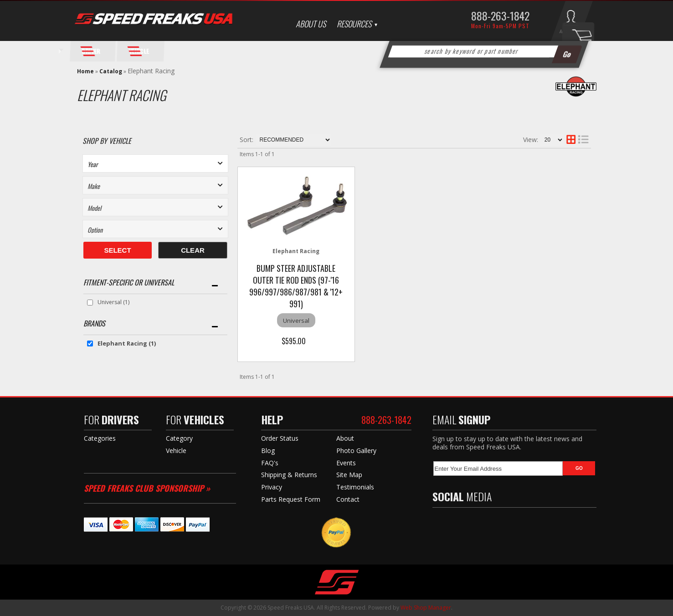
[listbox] (155, 163)
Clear (193, 250)
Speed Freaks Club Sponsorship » (147, 488)
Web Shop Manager (426, 608)
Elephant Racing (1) (127, 343)
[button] (484, 51)
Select (117, 250)
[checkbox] (90, 303)
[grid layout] (571, 140)
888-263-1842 (500, 15)
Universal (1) (113, 302)
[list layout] (583, 140)
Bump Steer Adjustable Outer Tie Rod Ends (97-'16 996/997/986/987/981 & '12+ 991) (296, 286)
